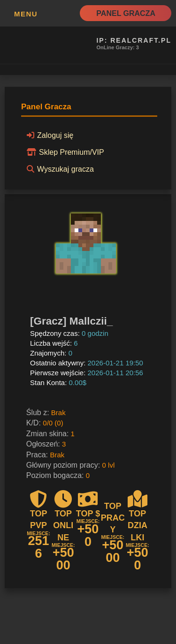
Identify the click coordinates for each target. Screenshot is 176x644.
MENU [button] (26, 14)
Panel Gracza (126, 13)
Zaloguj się (49, 135)
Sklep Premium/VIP (64, 152)
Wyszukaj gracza (59, 169)
